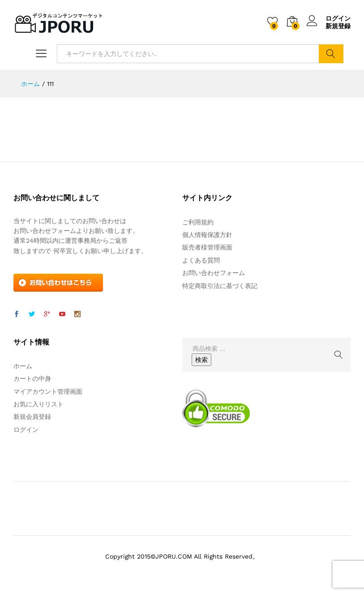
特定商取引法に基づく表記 (220, 286)
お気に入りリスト (39, 404)
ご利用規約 (198, 222)
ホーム (23, 366)
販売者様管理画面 (207, 247)
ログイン (329, 19)
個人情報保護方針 (207, 235)
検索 (331, 54)
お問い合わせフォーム (214, 273)
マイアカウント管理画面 (48, 392)
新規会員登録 (32, 417)
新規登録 (338, 26)
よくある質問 (201, 260)
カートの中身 (32, 379)
